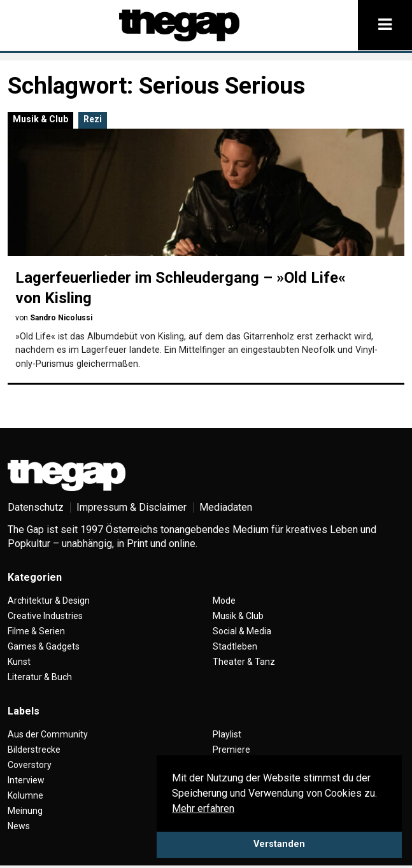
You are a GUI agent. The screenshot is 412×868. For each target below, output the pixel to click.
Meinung (25, 811)
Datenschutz (36, 507)
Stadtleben (235, 646)
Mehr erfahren (203, 808)
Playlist (227, 734)
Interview (26, 780)
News (19, 826)
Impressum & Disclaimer (131, 507)
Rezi (93, 119)
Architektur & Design (49, 601)
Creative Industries (45, 616)
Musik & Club (40, 119)
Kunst (19, 662)
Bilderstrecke (34, 750)
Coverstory (30, 765)
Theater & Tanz (244, 662)
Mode (224, 601)
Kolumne (25, 795)
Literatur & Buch (40, 677)
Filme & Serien (36, 631)
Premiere (231, 750)
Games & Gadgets (44, 646)
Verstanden (279, 844)
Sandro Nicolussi (61, 318)
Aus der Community (48, 734)
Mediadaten (226, 507)
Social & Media (242, 631)
